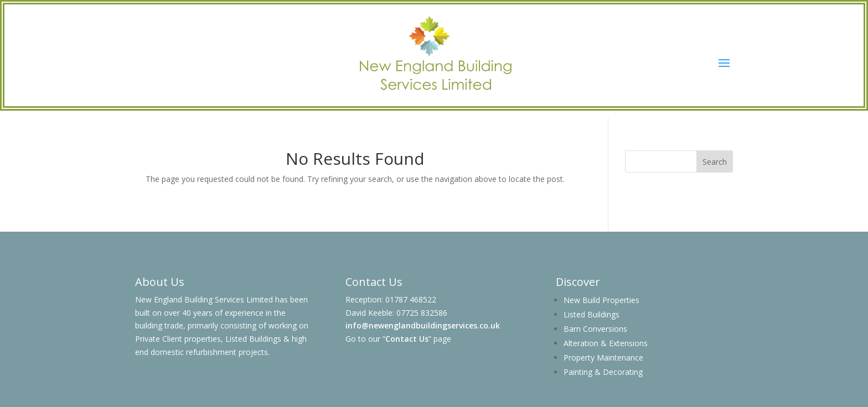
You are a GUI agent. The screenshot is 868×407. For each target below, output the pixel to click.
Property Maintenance (603, 358)
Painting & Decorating (603, 372)
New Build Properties (601, 300)
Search (715, 162)
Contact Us (407, 339)
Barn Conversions (595, 329)
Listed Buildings (591, 314)
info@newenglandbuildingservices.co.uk (423, 325)
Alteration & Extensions (606, 343)
